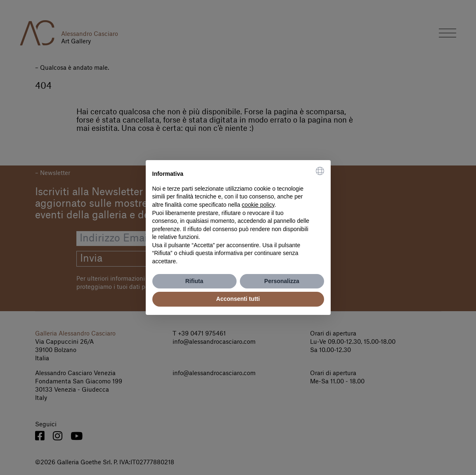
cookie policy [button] (258, 205)
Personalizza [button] (282, 281)
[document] (238, 216)
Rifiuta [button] (194, 281)
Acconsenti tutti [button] (238, 299)
